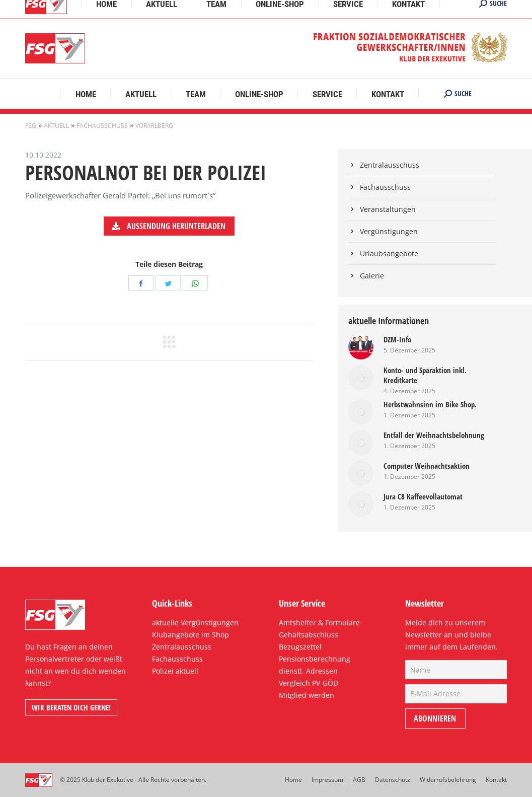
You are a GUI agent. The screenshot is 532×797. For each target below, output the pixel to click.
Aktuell (56, 126)
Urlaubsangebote (389, 253)
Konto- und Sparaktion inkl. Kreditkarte (425, 375)
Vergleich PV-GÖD (309, 683)
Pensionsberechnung (315, 659)
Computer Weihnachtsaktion (427, 466)
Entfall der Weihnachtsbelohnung (434, 435)
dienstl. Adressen (308, 671)
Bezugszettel (300, 647)
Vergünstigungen (389, 231)
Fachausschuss (102, 126)
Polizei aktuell (175, 671)
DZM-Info (397, 339)
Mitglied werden (307, 695)
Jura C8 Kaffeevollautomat (423, 496)
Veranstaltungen (388, 209)
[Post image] (361, 347)
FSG (31, 126)
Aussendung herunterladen (168, 226)
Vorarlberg (154, 126)
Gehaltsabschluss (309, 635)
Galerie (372, 276)
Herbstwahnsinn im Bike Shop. (430, 404)
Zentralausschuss (390, 165)
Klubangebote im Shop (191, 635)
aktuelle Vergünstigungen (195, 623)
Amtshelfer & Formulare (319, 623)
